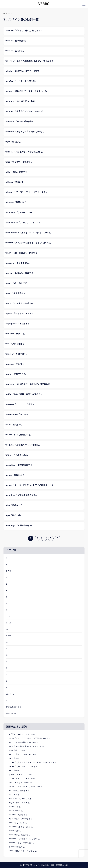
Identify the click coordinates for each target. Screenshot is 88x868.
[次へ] (58, 538)
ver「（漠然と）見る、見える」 (23, 754)
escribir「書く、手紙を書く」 (22, 843)
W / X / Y (10, 694)
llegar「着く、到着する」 (20, 803)
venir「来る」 (15, 770)
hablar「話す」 (15, 831)
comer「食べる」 (16, 811)
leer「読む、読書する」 (19, 791)
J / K (8, 616)
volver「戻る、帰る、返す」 (21, 799)
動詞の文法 (11, 713)
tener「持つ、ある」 (18, 750)
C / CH (9, 571)
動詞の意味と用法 (14, 707)
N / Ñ (8, 636)
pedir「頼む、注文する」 (20, 835)
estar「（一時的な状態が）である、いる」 (27, 746)
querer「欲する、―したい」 (21, 774)
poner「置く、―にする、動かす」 (24, 778)
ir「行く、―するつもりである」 (23, 734)
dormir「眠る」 (16, 807)
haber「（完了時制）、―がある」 (24, 766)
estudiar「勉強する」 (18, 815)
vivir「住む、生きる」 (18, 823)
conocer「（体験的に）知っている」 (25, 839)
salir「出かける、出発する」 (21, 783)
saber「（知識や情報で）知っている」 (26, 787)
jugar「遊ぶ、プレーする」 (21, 819)
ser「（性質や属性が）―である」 (24, 742)
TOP (7, 14)
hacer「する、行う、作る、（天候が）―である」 (31, 738)
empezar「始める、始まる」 (21, 827)
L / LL (9, 623)
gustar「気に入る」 (17, 847)
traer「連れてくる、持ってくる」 (23, 851)
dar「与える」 (15, 795)
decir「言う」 (15, 758)
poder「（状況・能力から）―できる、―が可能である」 (34, 762)
